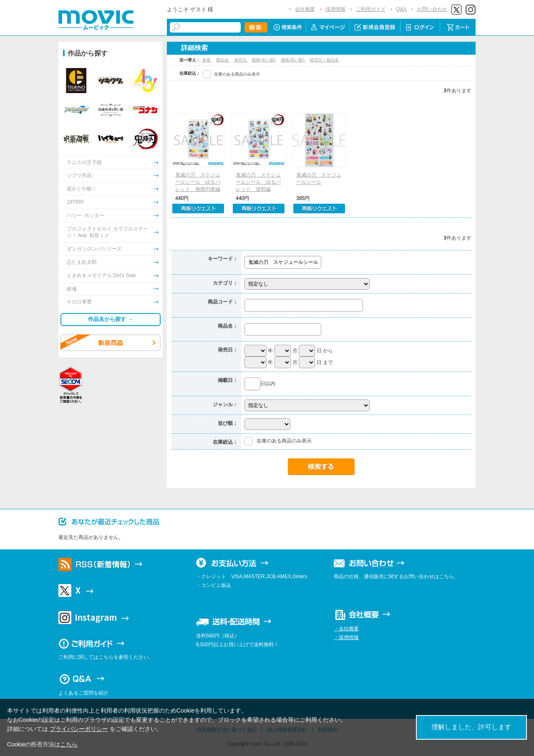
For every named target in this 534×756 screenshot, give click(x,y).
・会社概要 (346, 629)
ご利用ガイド (371, 9)
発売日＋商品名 (324, 60)
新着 (207, 60)
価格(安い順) (264, 60)
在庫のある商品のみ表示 (237, 74)
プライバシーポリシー (79, 729)
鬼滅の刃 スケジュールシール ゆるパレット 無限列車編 (198, 182)
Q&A (402, 9)
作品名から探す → (111, 319)
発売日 (241, 60)
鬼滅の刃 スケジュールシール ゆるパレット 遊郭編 (258, 182)
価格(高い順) (293, 60)
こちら (69, 744)
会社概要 (305, 9)
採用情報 (335, 9)
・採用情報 (346, 637)
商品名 (223, 60)
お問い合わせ (432, 9)
